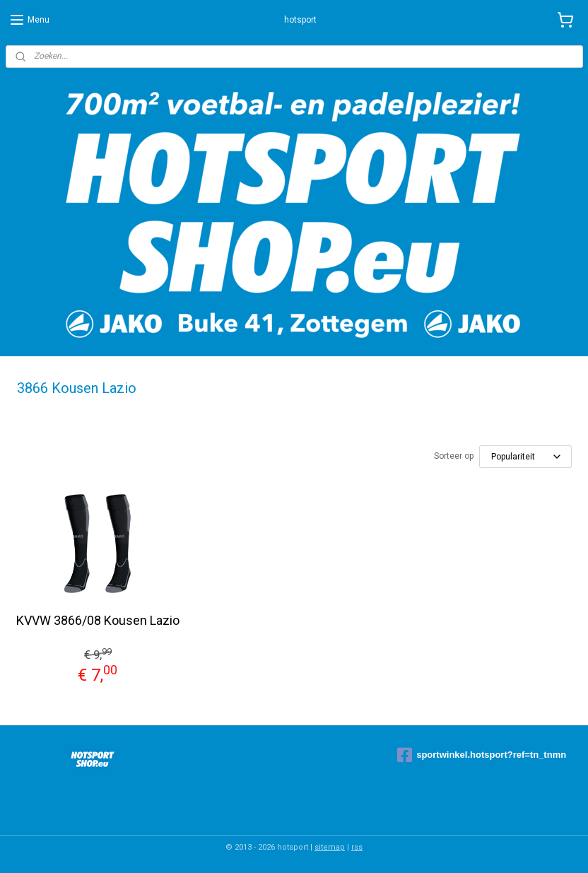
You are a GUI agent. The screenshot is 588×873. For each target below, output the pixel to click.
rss (357, 847)
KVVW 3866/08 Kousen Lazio (98, 620)
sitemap (330, 847)
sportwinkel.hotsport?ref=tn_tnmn (482, 755)
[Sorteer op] (525, 457)
